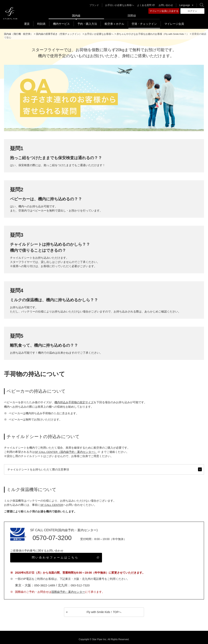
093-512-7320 (82, 582)
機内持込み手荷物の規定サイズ (74, 402)
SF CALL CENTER (52, 505)
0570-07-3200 (51, 538)
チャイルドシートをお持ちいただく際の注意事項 (105, 471)
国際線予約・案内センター (68, 589)
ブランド (94, 5)
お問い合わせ (165, 5)
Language (184, 5)
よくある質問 (145, 5)
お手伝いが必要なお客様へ (119, 5)
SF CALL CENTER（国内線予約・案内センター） (68, 452)
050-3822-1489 (45, 582)
